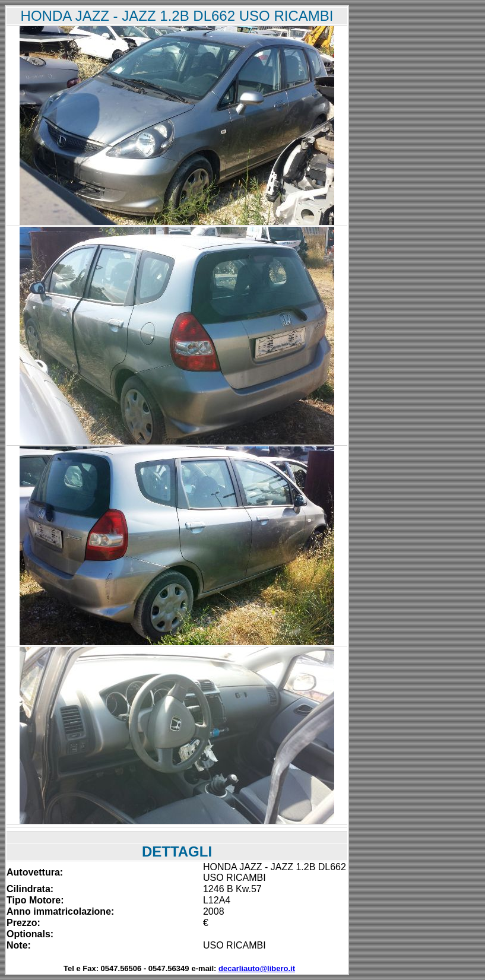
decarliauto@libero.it (257, 968)
